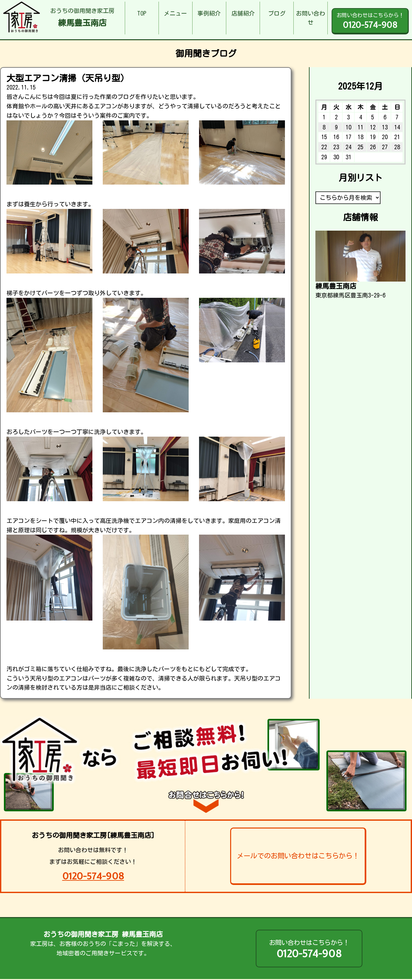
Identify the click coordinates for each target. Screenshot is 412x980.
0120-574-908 (93, 876)
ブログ (277, 13)
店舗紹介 (243, 13)
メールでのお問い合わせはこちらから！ (298, 856)
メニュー (175, 13)
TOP (142, 13)
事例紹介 (209, 13)
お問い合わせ (311, 18)
